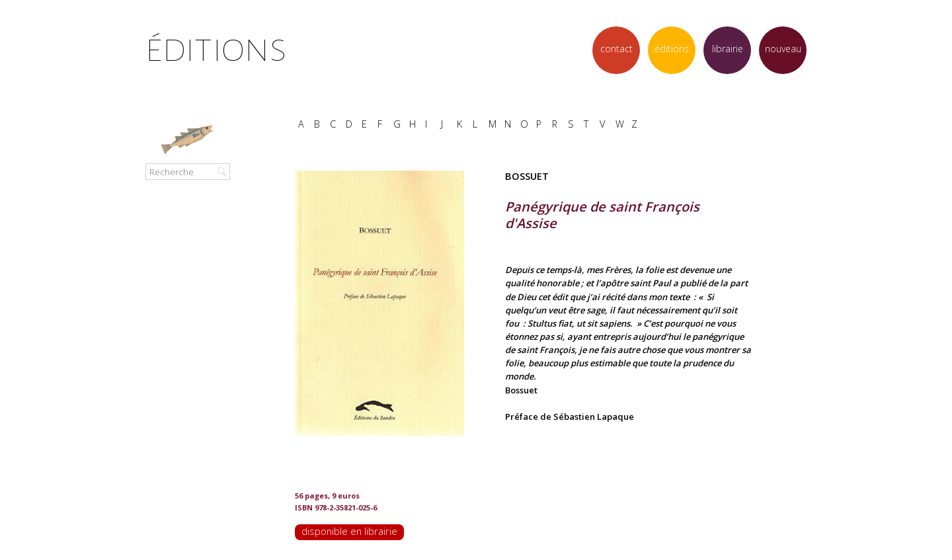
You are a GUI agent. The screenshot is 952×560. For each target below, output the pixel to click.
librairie (728, 49)
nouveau (783, 49)
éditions (672, 49)
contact (616, 49)
